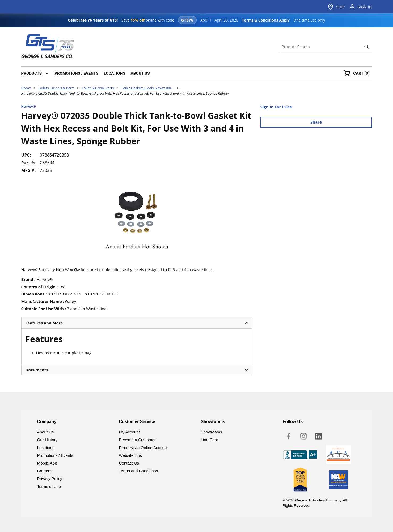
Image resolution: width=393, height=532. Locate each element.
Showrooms (212, 432)
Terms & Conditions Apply (266, 20)
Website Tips (131, 455)
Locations (46, 448)
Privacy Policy (50, 478)
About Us (45, 432)
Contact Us (129, 463)
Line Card (210, 440)
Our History (47, 440)
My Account (130, 432)
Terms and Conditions (139, 471)
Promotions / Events (55, 455)
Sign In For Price (276, 107)
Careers (44, 471)
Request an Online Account (143, 448)
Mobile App (47, 463)
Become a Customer (137, 440)
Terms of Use (49, 486)
